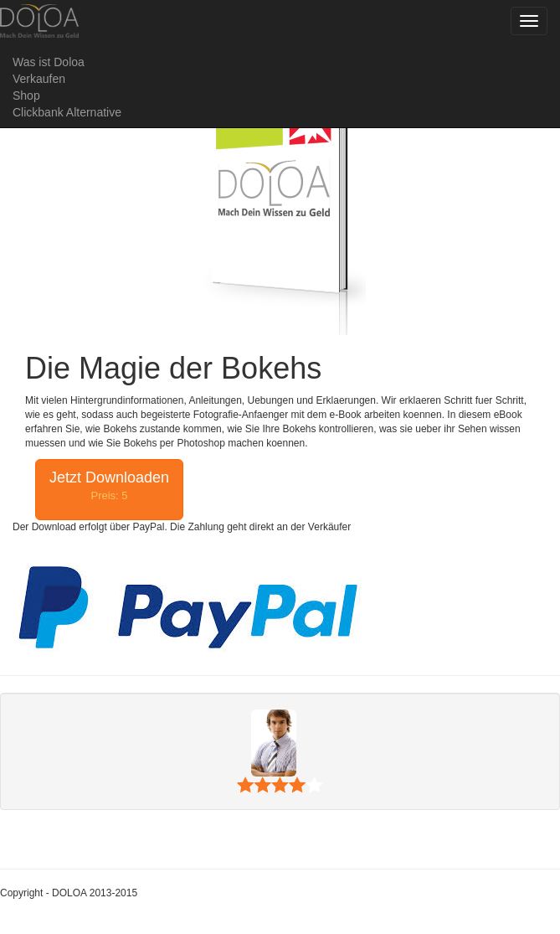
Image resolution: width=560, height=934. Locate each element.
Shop (26, 95)
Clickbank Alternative (67, 112)
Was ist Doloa (49, 62)
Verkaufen (39, 79)
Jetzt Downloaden (109, 486)
